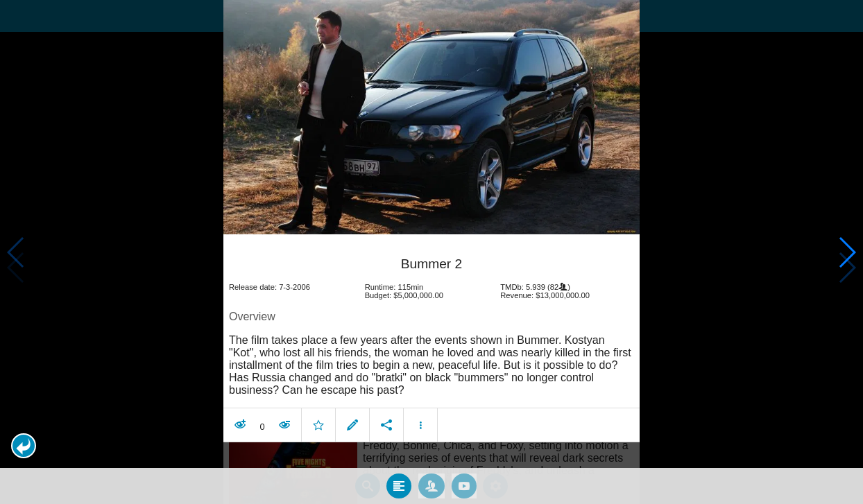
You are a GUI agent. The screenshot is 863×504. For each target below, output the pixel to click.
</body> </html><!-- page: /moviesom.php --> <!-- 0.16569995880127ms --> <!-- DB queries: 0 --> (431, 252)
